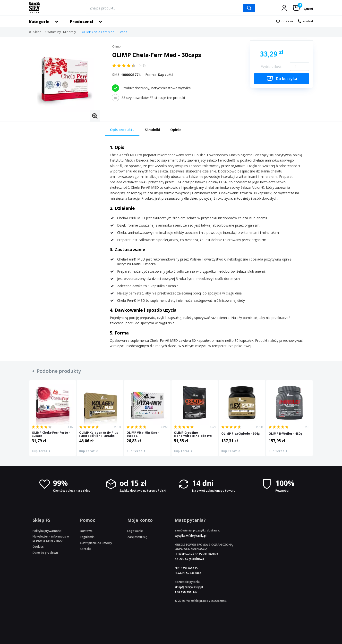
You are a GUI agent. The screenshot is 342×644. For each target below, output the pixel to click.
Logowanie (135, 531)
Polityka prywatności (47, 531)
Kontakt (85, 549)
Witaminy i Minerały (62, 32)
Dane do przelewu (45, 553)
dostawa (287, 21)
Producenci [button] (81, 22)
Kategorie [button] (39, 22)
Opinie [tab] (176, 130)
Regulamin (87, 537)
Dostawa (86, 531)
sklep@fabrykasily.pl (189, 587)
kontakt (308, 21)
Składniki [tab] (152, 130)
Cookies (38, 547)
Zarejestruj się (137, 537)
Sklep (37, 32)
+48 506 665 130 (186, 592)
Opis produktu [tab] (122, 130)
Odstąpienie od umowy (96, 543)
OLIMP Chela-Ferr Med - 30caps (105, 32)
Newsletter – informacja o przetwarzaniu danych (51, 538)
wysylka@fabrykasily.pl (191, 536)
